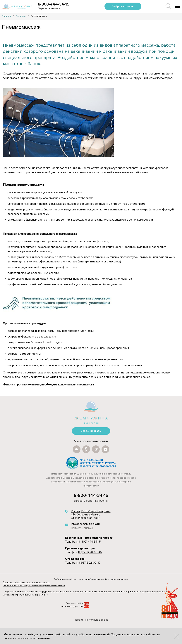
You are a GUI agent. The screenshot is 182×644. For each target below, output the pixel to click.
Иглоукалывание (96, 474)
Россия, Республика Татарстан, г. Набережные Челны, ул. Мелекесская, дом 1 (91, 515)
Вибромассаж (58, 482)
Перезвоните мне (49, 8)
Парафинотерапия (99, 478)
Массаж (132, 478)
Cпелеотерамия (93, 482)
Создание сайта (74, 603)
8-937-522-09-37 (89, 563)
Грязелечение (118, 478)
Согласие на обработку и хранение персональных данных (34, 585)
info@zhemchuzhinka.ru (85, 524)
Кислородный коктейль (119, 474)
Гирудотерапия (91, 486)
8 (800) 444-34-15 (90, 542)
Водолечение (80, 478)
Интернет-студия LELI (72, 606)
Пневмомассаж (75, 482)
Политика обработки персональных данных (26, 582)
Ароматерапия (54, 478)
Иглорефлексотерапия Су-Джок (68, 474)
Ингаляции (108, 482)
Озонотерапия (123, 482)
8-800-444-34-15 (54, 4)
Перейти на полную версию (91, 620)
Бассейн (67, 478)
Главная (6, 16)
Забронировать (123, 6)
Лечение (21, 16)
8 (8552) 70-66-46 (90, 552)
